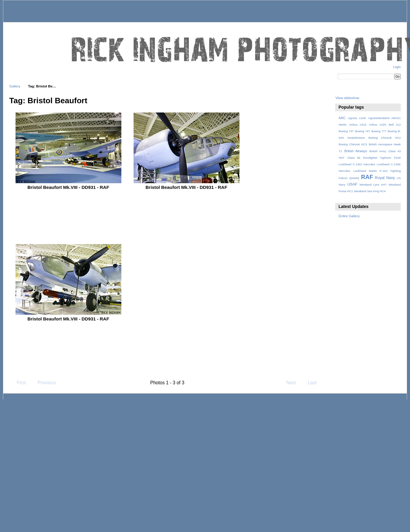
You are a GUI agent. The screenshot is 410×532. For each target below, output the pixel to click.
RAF (367, 177)
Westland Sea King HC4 (370, 191)
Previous (44, 383)
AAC (342, 118)
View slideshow (347, 98)
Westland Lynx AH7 (373, 185)
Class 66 (354, 158)
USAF (352, 184)
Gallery (15, 86)
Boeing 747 (363, 131)
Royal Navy (385, 178)
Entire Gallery (349, 216)
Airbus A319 (358, 125)
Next (294, 383)
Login (397, 67)
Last (315, 383)
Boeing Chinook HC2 (385, 138)
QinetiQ (354, 178)
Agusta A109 (357, 118)
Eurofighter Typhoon (377, 158)
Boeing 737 (346, 131)
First (18, 383)
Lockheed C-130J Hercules (357, 164)
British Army (378, 151)
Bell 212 (395, 125)
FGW (397, 158)
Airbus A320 (377, 125)
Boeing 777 (379, 131)
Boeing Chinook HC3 (353, 144)
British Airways (356, 151)
